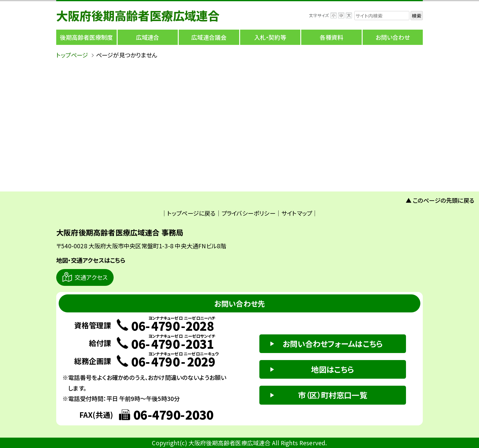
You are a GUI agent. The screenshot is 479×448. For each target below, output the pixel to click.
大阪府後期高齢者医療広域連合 (138, 15)
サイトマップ (297, 213)
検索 (417, 16)
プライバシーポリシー (249, 213)
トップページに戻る (191, 213)
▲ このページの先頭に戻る (440, 200)
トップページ (72, 55)
